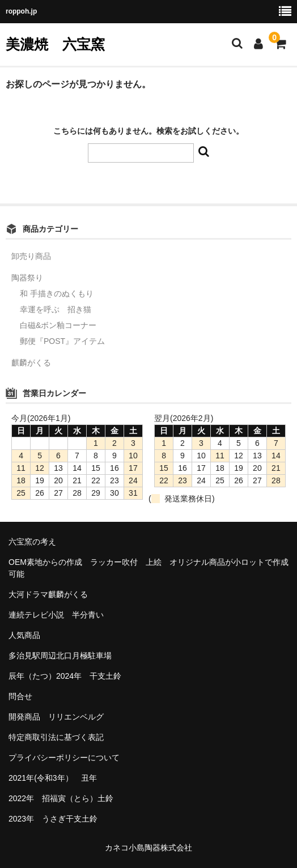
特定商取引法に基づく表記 (56, 737)
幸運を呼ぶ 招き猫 (56, 309)
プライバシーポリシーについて (64, 758)
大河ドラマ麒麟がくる (48, 594)
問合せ (20, 696)
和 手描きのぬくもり (57, 293)
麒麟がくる (31, 363)
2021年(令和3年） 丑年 (53, 778)
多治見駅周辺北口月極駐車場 (60, 656)
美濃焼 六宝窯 (55, 44)
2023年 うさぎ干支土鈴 (53, 819)
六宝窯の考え (32, 542)
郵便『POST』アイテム (62, 341)
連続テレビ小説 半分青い (56, 615)
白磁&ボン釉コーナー (58, 325)
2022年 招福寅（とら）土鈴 (61, 798)
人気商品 (24, 635)
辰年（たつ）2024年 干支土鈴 (65, 676)
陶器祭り (27, 278)
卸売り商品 (31, 256)
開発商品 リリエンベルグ (56, 717)
